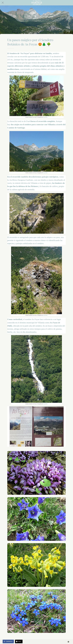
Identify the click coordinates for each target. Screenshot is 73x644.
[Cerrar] (3, 3)
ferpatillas (45, 117)
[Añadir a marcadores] (68, 642)
